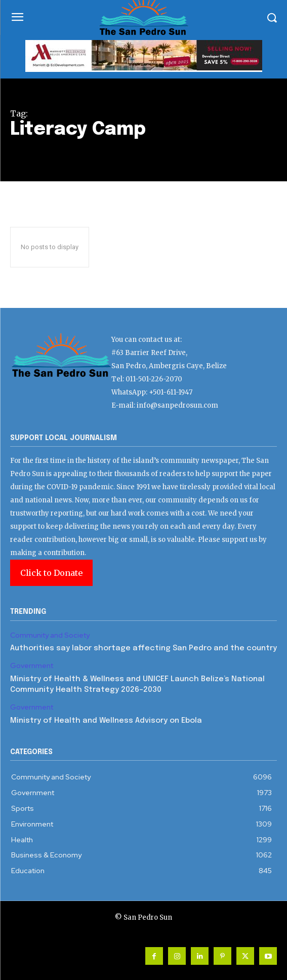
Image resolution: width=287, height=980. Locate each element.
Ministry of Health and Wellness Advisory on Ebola (106, 721)
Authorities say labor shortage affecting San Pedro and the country (143, 648)
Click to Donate (51, 573)
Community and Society (50, 635)
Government (32, 666)
